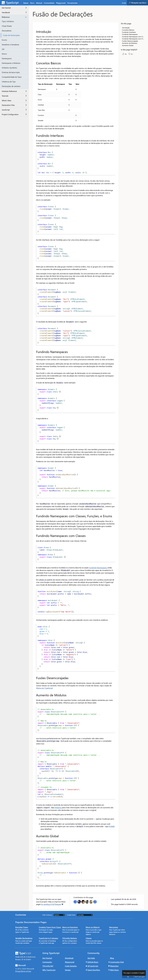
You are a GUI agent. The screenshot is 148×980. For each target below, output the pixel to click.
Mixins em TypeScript (44, 688)
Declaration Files (14, 105)
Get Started (14, 8)
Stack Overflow (94, 970)
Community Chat (117, 962)
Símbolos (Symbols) (9, 68)
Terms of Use (26, 971)
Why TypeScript (49, 970)
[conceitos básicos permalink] (35, 63)
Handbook (14, 12)
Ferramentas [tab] (72, 3)
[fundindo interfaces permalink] (35, 136)
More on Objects (93, 927)
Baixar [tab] (26, 3)
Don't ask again (140, 977)
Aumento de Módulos (130, 43)
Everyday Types (22, 927)
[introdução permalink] (35, 32)
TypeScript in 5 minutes (48, 938)
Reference (14, 17)
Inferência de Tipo (9, 82)
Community (47, 962)
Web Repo (114, 970)
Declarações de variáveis (11, 86)
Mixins (4, 54)
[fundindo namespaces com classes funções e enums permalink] (35, 516)
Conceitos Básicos (128, 30)
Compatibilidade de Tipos (12, 77)
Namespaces (7, 58)
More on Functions (70, 927)
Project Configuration (14, 114)
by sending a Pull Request (51, 904)
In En (124, 3)
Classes (89, 938)
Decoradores (7, 31)
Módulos (58, 807)
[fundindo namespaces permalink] (35, 352)
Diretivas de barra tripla (11, 72)
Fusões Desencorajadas (130, 41)
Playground (70, 962)
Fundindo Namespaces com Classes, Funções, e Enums (133, 37)
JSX (3, 49)
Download (69, 958)
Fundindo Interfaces (129, 32)
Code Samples (71, 966)
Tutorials (14, 96)
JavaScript (14, 110)
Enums (4, 40)
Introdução (126, 28)
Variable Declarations (24, 938)
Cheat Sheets (7, 26)
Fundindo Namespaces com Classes (133, 39)
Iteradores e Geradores (10, 44)
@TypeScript (93, 966)
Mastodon (114, 966)
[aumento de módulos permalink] (35, 695)
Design (68, 970)
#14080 (112, 826)
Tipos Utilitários (8, 21)
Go (128, 977)
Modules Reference (14, 91)
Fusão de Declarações (11, 35)
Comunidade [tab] (49, 3)
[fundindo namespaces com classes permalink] (35, 536)
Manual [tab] (39, 3)
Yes (124, 54)
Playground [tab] (61, 3)
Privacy (18, 971)
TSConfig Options (70, 938)
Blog (112, 958)
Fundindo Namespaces (98, 568)
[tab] (32, 3)
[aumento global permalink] (35, 836)
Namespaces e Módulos (11, 63)
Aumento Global (128, 45)
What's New (14, 100)
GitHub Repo (93, 962)
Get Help (91, 958)
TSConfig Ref (48, 966)
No (131, 54)
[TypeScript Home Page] (11, 3)
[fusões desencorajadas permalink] (35, 678)
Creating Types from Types (50, 927)
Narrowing (114, 927)
